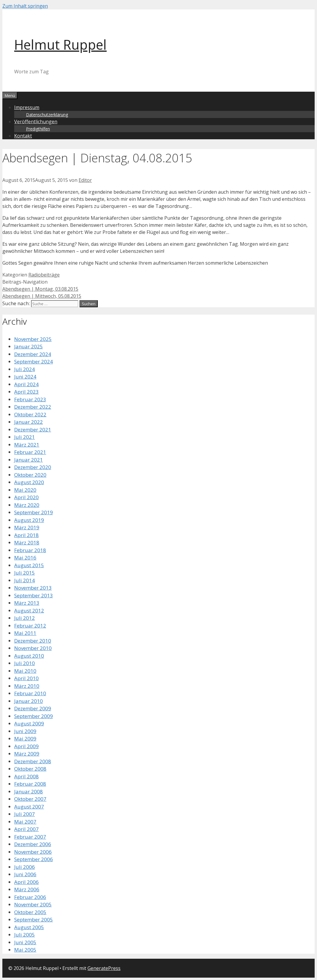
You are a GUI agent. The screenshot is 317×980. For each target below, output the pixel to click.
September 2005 (34, 920)
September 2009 (34, 716)
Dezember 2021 (33, 430)
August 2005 (29, 927)
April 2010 (26, 678)
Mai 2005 (25, 950)
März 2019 (27, 527)
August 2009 (29, 723)
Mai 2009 (25, 739)
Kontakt (23, 136)
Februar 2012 (30, 626)
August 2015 (29, 565)
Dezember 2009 (33, 708)
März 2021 (27, 445)
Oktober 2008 (30, 769)
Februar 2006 (30, 897)
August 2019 (29, 520)
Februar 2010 (30, 693)
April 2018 (26, 535)
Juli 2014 (25, 580)
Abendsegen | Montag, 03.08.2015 (40, 289)
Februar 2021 (30, 452)
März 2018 (27, 542)
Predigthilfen (38, 129)
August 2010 (29, 656)
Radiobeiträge (44, 275)
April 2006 (26, 882)
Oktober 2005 (30, 912)
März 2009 (27, 754)
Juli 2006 (25, 867)
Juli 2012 (25, 618)
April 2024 (26, 384)
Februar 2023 (30, 399)
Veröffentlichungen (36, 122)
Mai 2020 (25, 490)
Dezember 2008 (33, 761)
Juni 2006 (25, 874)
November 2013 (33, 588)
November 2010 (33, 648)
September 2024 (34, 362)
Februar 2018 (30, 550)
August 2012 (29, 611)
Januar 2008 (29, 791)
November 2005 (33, 904)
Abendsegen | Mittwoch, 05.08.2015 (42, 296)
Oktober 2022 (30, 414)
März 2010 (27, 686)
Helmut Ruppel (60, 45)
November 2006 (33, 852)
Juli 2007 (25, 814)
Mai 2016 (25, 558)
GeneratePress (104, 968)
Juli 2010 (25, 663)
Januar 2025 (29, 346)
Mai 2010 (25, 671)
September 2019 (34, 512)
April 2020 (26, 497)
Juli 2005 (25, 935)
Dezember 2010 (33, 641)
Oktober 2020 (30, 475)
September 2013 (34, 595)
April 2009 (26, 746)
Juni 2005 (25, 942)
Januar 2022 (29, 422)
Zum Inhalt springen (25, 6)
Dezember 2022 (33, 407)
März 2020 (27, 505)
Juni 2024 (25, 377)
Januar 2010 (29, 701)
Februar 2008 (30, 784)
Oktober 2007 (30, 799)
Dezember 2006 (33, 844)
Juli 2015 (25, 573)
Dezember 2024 (33, 354)
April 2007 (26, 829)
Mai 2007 (25, 822)
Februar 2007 (30, 837)
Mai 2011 (25, 633)
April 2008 (26, 776)
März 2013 (27, 603)
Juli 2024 (25, 369)
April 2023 (26, 392)
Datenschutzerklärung (47, 115)
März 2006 (27, 889)
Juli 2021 (25, 437)
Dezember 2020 (33, 467)
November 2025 (33, 339)
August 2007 (29, 807)
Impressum (27, 107)
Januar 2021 (29, 460)
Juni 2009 (25, 731)
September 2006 (34, 859)
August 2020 (29, 482)
